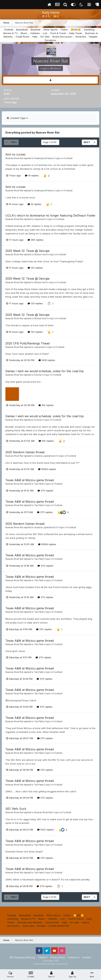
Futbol (64, 30)
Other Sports (50, 30)
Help (35, 37)
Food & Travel (58, 33)
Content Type (17, 118)
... (67, 33)
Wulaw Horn (40, 255)
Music (24, 33)
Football (9, 30)
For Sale (45, 37)
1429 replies (47, 360)
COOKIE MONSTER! (58, 926)
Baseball (36, 30)
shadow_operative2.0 (45, 456)
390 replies (36, 240)
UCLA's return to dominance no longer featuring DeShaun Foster (50, 215)
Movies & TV (11, 33)
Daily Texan (76, 33)
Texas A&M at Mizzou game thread (30, 480)
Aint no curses (15, 154)
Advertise (81, 37)
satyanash (40, 219)
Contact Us (74, 957)
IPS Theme (16, 957)
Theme (43, 957)
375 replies (45, 491)
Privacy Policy (58, 957)
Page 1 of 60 (50, 142)
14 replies (32, 175)
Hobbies (35, 33)
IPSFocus (30, 957)
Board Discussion (62, 37)
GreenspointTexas (44, 158)
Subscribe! (29, 926)
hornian (38, 375)
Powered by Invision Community (51, 964)
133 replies (35, 268)
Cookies (87, 957)
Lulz (45, 33)
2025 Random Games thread (25, 452)
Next (87, 142)
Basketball (22, 30)
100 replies (46, 405)
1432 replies (46, 830)
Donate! (41, 926)
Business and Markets (30, 922)
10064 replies (47, 469)
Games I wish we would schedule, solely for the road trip (45, 371)
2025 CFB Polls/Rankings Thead (27, 343)
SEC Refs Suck (16, 809)
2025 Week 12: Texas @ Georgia (27, 251)
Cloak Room (22, 37)
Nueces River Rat (14, 158)
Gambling (89, 30)
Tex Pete (39, 484)
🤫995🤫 (76, 30)
